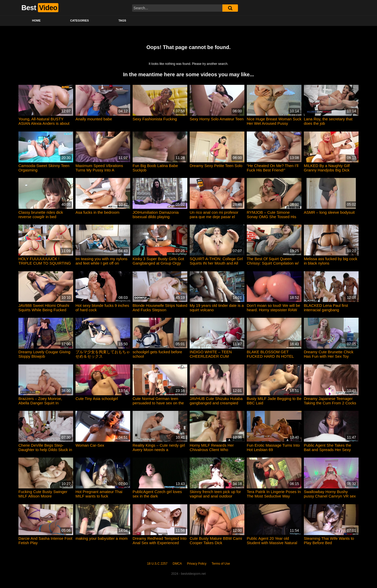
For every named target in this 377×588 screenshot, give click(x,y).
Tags (122, 20)
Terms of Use (221, 564)
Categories (80, 20)
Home (36, 20)
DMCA (177, 564)
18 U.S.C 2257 (157, 564)
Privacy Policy (197, 564)
